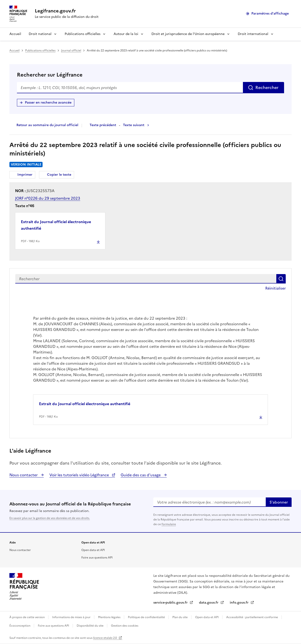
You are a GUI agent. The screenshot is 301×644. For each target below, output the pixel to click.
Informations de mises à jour (72, 617)
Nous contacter (24, 475)
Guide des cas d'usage (141, 475)
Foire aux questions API (97, 558)
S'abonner (279, 502)
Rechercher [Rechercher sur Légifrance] (267, 87)
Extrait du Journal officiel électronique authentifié (56, 225)
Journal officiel (71, 50)
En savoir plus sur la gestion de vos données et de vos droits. (50, 518)
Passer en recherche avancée (48, 103)
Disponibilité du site (90, 626)
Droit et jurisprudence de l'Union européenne (188, 34)
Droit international (253, 34)
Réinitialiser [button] (275, 288)
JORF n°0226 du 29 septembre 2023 (48, 198)
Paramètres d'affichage (270, 14)
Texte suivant (134, 125)
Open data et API (93, 550)
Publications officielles (83, 34)
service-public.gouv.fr (171, 603)
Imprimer (26, 175)
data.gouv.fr (209, 603)
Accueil (15, 34)
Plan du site (180, 617)
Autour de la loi (126, 34)
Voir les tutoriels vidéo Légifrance (80, 475)
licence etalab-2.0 (105, 638)
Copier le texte (59, 175)
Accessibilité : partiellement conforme (252, 617)
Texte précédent (103, 125)
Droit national (40, 34)
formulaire (169, 524)
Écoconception (20, 626)
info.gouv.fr (240, 603)
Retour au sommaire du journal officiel (47, 125)
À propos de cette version (27, 617)
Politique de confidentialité (147, 617)
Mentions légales (110, 617)
